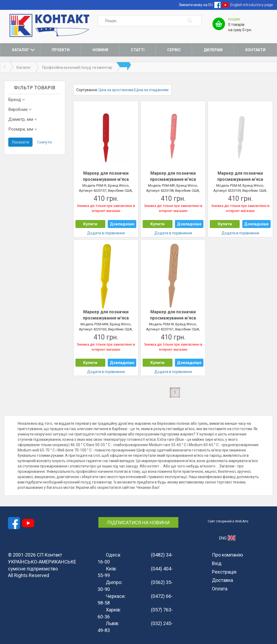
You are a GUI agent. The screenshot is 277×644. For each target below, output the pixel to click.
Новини (100, 50)
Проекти (61, 50)
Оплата (220, 589)
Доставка (222, 580)
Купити (90, 224)
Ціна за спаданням (152, 90)
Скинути (44, 142)
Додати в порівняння (106, 233)
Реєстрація (224, 572)
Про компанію (227, 555)
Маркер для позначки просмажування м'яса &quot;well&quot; (173, 315)
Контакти (255, 50)
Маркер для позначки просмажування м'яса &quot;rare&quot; (106, 176)
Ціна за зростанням (116, 90)
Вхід (217, 563)
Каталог (21, 50)
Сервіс (174, 50)
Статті (138, 50)
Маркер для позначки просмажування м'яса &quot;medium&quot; (240, 176)
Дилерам (213, 50)
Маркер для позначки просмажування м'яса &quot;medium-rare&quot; (173, 176)
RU (211, 5)
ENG (227, 538)
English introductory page (252, 5)
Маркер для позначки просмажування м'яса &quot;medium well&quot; (106, 315)
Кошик (234, 19)
